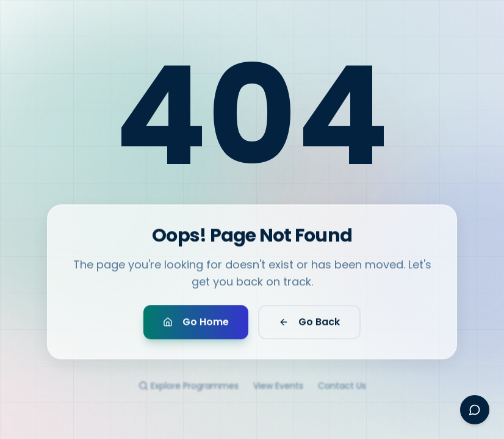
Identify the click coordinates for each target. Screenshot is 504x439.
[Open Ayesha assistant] (475, 410)
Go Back (309, 325)
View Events (278, 392)
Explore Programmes (189, 392)
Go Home (196, 325)
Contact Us (342, 392)
